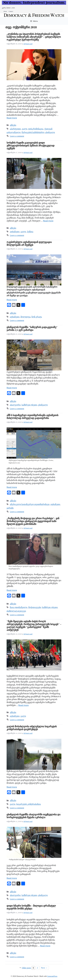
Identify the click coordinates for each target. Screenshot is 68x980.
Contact (11, 11)
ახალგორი (15, 405)
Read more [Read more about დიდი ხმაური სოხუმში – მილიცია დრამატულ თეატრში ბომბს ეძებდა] (45, 946)
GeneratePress (52, 976)
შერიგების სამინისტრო (33, 132)
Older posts (26, 968)
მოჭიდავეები (35, 607)
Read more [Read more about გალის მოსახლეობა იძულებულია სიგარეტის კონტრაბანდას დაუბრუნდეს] (12, 787)
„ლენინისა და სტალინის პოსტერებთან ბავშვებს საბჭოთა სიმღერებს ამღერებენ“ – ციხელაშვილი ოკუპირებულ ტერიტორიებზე (34, 37)
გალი (25, 129)
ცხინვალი (50, 132)
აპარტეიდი (15, 129)
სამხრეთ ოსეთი (29, 405)
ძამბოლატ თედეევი (16, 611)
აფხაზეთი (15, 232)
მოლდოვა (26, 317)
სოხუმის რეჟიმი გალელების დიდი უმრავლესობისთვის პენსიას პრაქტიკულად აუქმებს (31, 146)
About (5, 11)
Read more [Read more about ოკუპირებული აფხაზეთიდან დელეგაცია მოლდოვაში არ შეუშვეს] (12, 300)
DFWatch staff (28, 44)
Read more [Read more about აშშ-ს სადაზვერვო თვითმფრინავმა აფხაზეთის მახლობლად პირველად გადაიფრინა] (12, 487)
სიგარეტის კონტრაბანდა (29, 804)
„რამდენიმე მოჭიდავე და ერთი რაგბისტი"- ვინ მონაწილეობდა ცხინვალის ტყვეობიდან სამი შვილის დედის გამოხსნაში (33, 521)
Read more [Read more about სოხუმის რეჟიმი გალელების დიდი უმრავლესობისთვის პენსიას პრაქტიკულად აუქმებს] (48, 221)
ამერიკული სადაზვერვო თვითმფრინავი (30, 504)
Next (44, 968)
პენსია (30, 232)
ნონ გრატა (37, 317)
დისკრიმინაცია (36, 129)
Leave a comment (17, 136)
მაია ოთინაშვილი (19, 607)
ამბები (13, 125)
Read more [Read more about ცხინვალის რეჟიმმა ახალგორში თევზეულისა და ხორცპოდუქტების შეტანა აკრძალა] (12, 878)
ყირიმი (10, 508)
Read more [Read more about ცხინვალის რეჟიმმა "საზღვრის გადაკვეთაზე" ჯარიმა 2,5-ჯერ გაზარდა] (12, 388)
